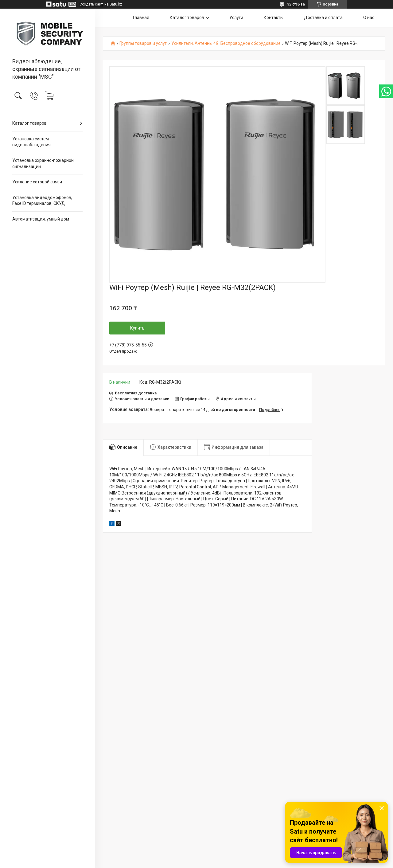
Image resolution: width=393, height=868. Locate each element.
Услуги (236, 18)
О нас (369, 18)
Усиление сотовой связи (37, 182)
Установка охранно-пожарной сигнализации (43, 163)
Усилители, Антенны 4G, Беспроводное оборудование (226, 43)
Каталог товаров (29, 123)
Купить (137, 328)
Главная (141, 18)
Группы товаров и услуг (143, 43)
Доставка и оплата (323, 18)
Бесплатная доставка (136, 393)
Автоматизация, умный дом (41, 219)
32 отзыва (296, 4)
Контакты (274, 18)
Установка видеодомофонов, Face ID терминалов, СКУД (42, 201)
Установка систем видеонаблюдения (31, 142)
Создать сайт (91, 4)
